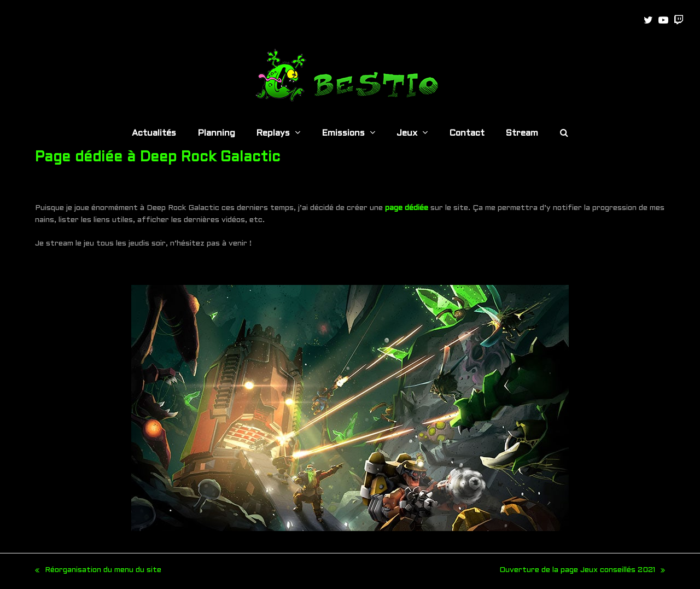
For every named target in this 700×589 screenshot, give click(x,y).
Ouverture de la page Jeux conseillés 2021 (582, 572)
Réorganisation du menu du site (98, 572)
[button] (564, 134)
